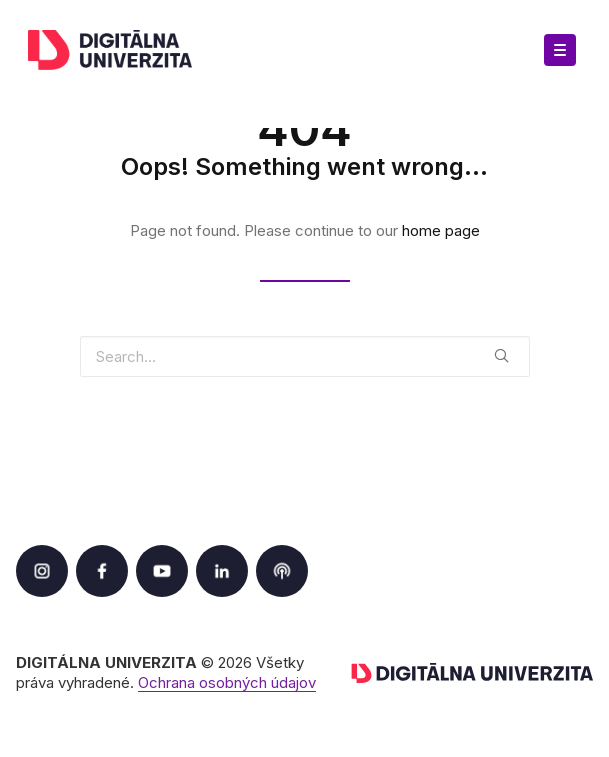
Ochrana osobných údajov (227, 682)
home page (441, 230)
